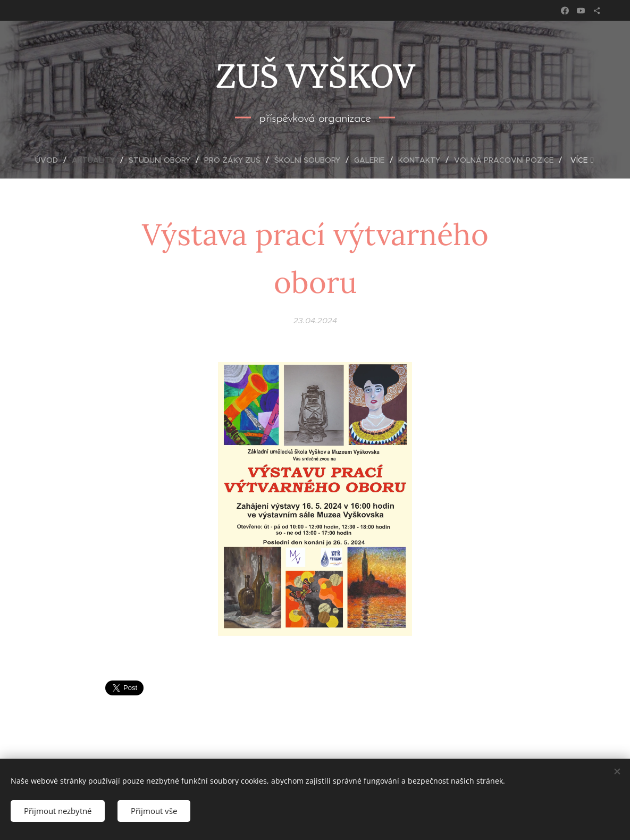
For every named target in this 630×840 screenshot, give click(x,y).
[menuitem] (51, 160)
